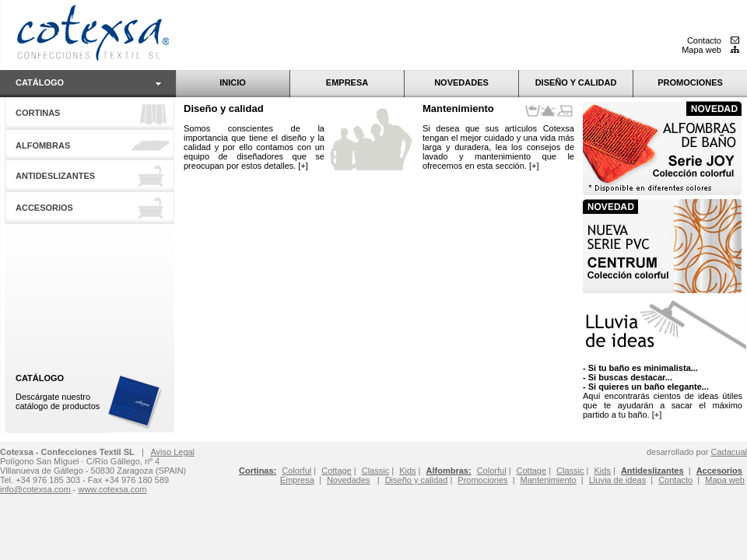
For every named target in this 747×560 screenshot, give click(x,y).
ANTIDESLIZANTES (55, 176)
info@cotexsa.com (35, 489)
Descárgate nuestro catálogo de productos (58, 392)
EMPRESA (347, 82)
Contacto (713, 40)
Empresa (297, 480)
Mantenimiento (458, 108)
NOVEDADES (461, 82)
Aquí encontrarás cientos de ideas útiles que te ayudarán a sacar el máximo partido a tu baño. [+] (663, 391)
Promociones (482, 480)
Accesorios (719, 471)
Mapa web (710, 50)
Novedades (349, 480)
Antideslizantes (652, 471)
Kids (603, 471)
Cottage (532, 471)
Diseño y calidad (224, 108)
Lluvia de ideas (617, 480)
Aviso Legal (172, 452)
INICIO (233, 82)
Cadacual (729, 452)
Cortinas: (258, 471)
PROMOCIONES (690, 82)
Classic (570, 471)
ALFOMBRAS (43, 145)
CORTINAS (38, 113)
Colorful (492, 471)
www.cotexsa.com (112, 489)
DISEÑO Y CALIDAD (576, 82)
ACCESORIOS (44, 208)
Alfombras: (449, 471)
